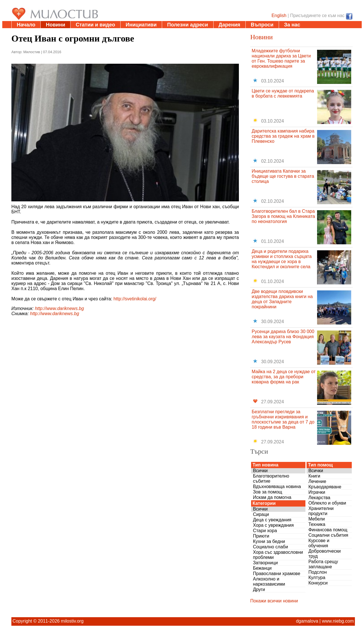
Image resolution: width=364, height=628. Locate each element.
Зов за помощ (267, 492)
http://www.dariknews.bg (60, 308)
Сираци (261, 514)
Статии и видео (95, 25)
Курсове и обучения (319, 543)
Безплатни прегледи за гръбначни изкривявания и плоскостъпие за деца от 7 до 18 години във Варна (283, 419)
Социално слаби (270, 547)
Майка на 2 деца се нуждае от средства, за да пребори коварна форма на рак (284, 377)
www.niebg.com (338, 621)
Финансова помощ (328, 530)
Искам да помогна (272, 497)
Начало (26, 25)
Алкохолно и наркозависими (269, 581)
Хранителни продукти (321, 511)
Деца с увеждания (272, 520)
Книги (314, 476)
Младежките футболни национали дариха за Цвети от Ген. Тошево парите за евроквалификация (281, 58)
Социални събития (328, 535)
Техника (317, 524)
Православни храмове (276, 574)
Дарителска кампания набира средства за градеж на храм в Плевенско (283, 136)
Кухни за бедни (269, 541)
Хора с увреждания (273, 525)
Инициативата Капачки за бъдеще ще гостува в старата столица (283, 176)
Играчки (317, 492)
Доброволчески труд (324, 554)
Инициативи (141, 25)
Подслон (318, 572)
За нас (292, 25)
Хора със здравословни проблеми (278, 555)
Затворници (265, 563)
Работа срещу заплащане (323, 564)
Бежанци (262, 568)
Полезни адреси (188, 25)
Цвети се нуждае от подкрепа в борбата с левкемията (283, 93)
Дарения (229, 25)
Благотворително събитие (271, 479)
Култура (317, 578)
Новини (55, 25)
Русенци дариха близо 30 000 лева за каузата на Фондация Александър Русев (283, 337)
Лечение (317, 481)
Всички (260, 471)
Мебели (317, 519)
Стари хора (265, 531)
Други (259, 589)
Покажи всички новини (274, 601)
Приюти (261, 536)
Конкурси (318, 583)
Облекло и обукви (327, 503)
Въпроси (262, 25)
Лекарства (319, 498)
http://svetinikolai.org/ (135, 299)
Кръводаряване (325, 487)
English (279, 16)
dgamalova (307, 621)
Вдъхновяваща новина (277, 487)
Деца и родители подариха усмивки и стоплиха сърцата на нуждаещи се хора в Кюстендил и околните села (282, 259)
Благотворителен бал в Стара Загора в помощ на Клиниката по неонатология (283, 216)
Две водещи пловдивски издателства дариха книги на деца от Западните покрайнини (282, 299)
